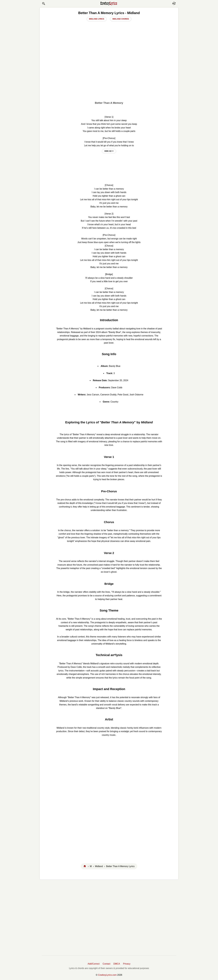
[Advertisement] (109, 78)
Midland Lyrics (97, 19)
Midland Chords (121, 19)
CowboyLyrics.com (107, 975)
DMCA (117, 964)
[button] (44, 4)
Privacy (127, 964)
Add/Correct (93, 964)
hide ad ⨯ (109, 151)
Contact (106, 964)
